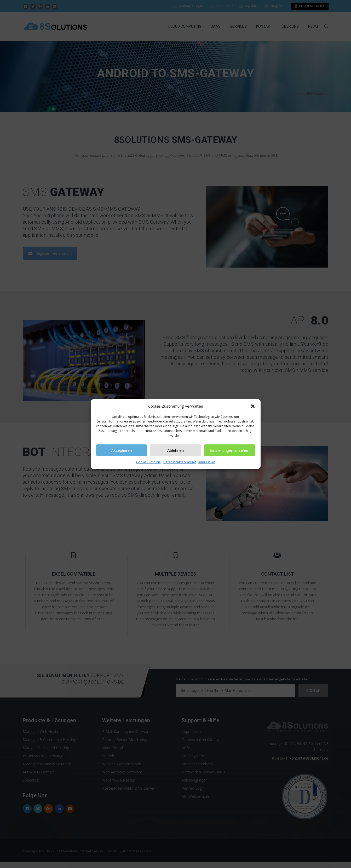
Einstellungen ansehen (229, 450)
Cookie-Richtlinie (148, 462)
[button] (253, 406)
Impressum (207, 462)
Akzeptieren (121, 450)
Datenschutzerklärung (180, 462)
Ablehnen (175, 450)
